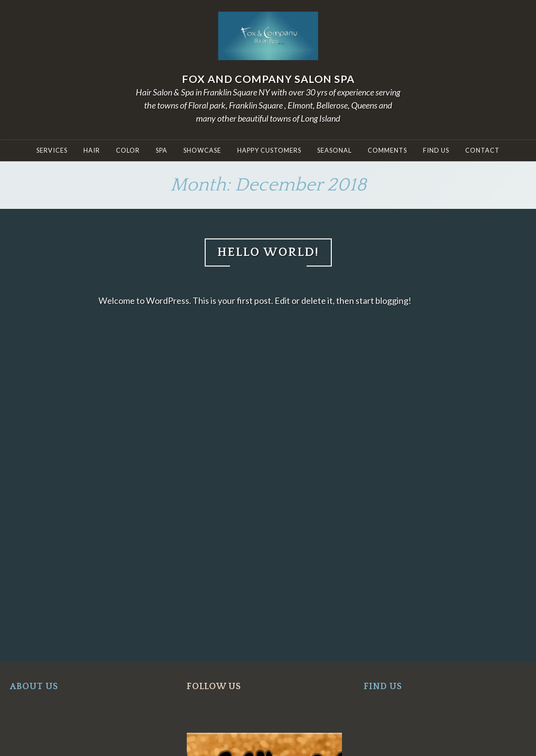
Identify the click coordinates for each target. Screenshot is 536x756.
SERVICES (52, 150)
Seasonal (334, 150)
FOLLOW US (214, 687)
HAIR (92, 150)
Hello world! (268, 252)
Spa (162, 150)
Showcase (202, 150)
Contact (482, 150)
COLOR (128, 150)
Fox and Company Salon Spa (268, 79)
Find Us (436, 150)
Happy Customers (269, 150)
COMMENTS (387, 150)
